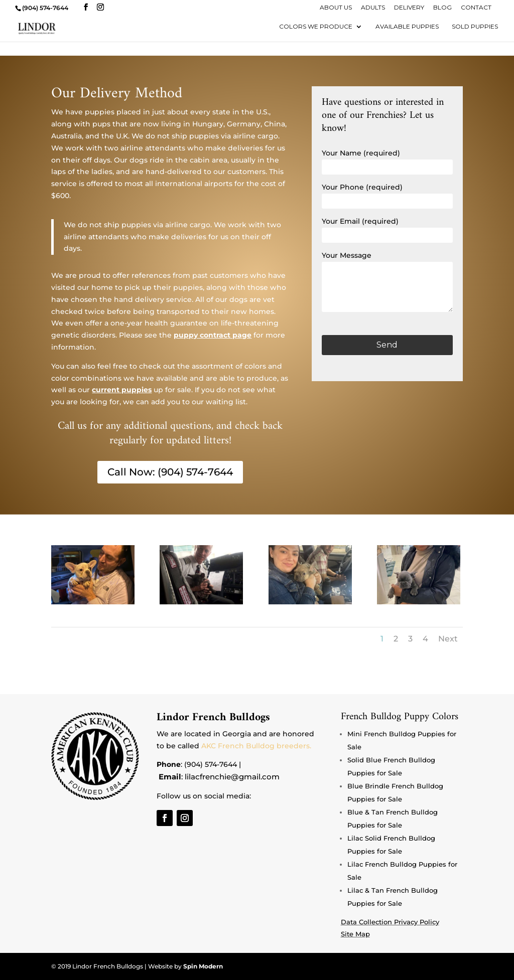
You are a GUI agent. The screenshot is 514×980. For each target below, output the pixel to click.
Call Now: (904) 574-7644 (170, 472)
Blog (442, 8)
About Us (336, 8)
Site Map (355, 934)
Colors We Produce (316, 27)
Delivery (409, 8)
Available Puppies (407, 27)
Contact (476, 8)
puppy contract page (213, 335)
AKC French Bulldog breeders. (256, 746)
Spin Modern (203, 966)
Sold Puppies (475, 27)
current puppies (122, 390)
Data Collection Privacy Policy (390, 922)
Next (448, 639)
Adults (373, 8)
